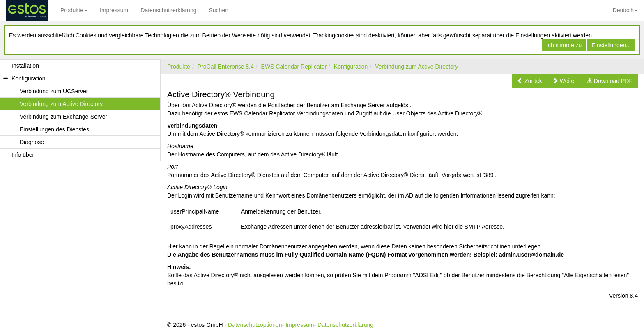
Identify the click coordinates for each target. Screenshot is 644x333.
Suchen (218, 10)
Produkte (74, 10)
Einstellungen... (611, 45)
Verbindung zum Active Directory (416, 67)
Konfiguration (351, 67)
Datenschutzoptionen (255, 325)
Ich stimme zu (564, 45)
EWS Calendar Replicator (294, 67)
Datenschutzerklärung (168, 10)
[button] (530, 81)
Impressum (114, 10)
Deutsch (625, 10)
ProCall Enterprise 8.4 (226, 67)
